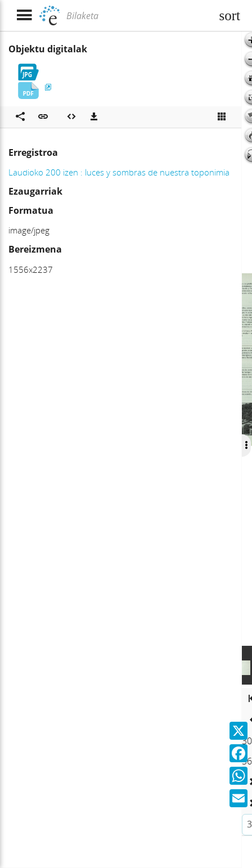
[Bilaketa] (138, 16)
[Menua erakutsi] (24, 15)
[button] (43, 117)
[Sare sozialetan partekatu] (20, 117)
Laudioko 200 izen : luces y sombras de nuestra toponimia (119, 172)
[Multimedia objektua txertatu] (71, 117)
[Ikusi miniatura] (222, 117)
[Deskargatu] (94, 117)
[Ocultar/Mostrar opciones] (246, 446)
